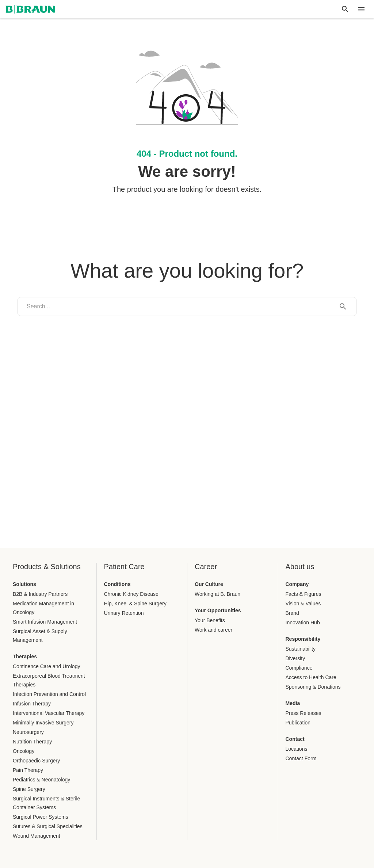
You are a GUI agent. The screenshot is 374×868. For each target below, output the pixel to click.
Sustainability (301, 649)
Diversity (295, 658)
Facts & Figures (304, 594)
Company (297, 584)
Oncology (24, 751)
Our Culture (209, 584)
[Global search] (345, 9)
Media (293, 703)
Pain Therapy (28, 770)
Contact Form (301, 758)
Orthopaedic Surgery (36, 761)
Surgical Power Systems (41, 817)
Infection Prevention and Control (49, 694)
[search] (176, 307)
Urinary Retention (124, 613)
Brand (292, 613)
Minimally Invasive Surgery (43, 723)
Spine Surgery (29, 789)
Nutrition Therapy (32, 742)
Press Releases (304, 713)
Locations (297, 749)
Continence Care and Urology (46, 666)
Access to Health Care (311, 677)
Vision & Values (303, 604)
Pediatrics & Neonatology (41, 780)
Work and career (213, 630)
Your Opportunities (218, 610)
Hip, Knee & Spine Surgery (135, 604)
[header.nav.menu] (361, 9)
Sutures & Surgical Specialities (48, 826)
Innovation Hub (303, 623)
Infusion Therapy (32, 704)
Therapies (25, 656)
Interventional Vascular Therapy (49, 713)
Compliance (299, 668)
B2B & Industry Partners (40, 594)
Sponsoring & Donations (313, 687)
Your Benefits (210, 620)
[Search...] (341, 307)
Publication (298, 723)
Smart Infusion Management (45, 622)
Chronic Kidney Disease (131, 594)
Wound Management (37, 836)
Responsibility (303, 639)
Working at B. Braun (217, 594)
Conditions (117, 584)
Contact (295, 739)
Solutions (24, 584)
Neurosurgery (28, 732)
